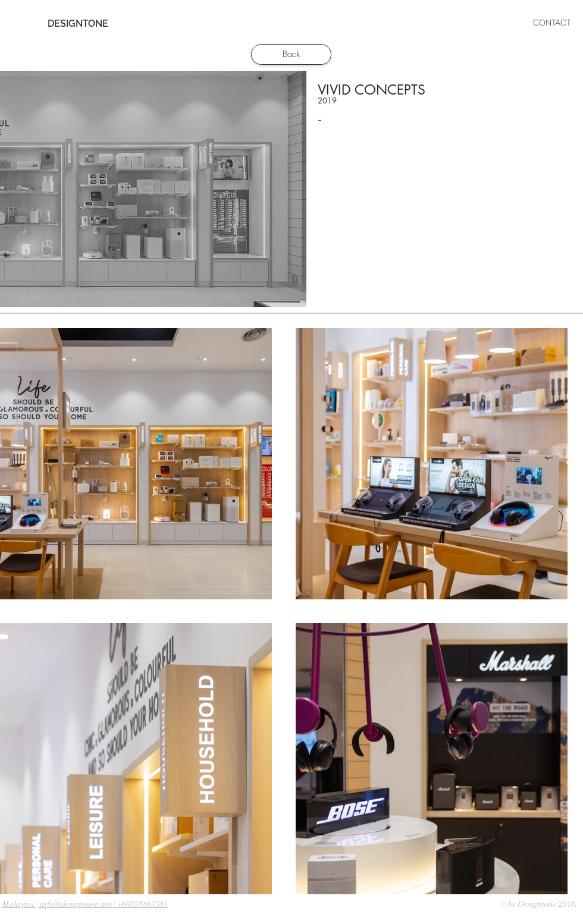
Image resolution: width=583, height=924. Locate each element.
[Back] (291, 54)
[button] (337, 23)
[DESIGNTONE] (78, 24)
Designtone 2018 (546, 904)
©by (509, 904)
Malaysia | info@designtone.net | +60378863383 (85, 904)
